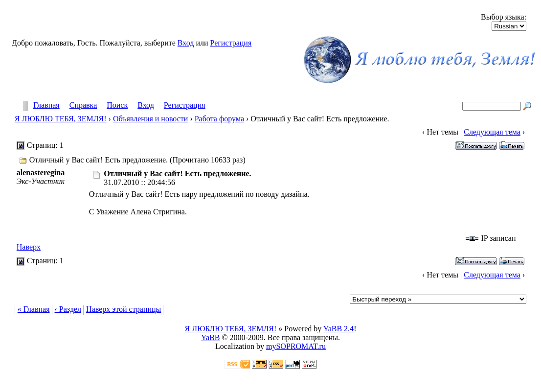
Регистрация (231, 43)
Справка (83, 105)
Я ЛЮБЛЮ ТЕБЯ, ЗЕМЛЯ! (61, 119)
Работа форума (219, 119)
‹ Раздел (68, 309)
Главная (46, 105)
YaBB (210, 337)
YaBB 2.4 (338, 329)
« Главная (34, 309)
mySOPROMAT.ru (296, 346)
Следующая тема (492, 132)
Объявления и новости (150, 119)
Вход (186, 43)
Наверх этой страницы (124, 309)
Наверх (29, 247)
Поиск (117, 105)
